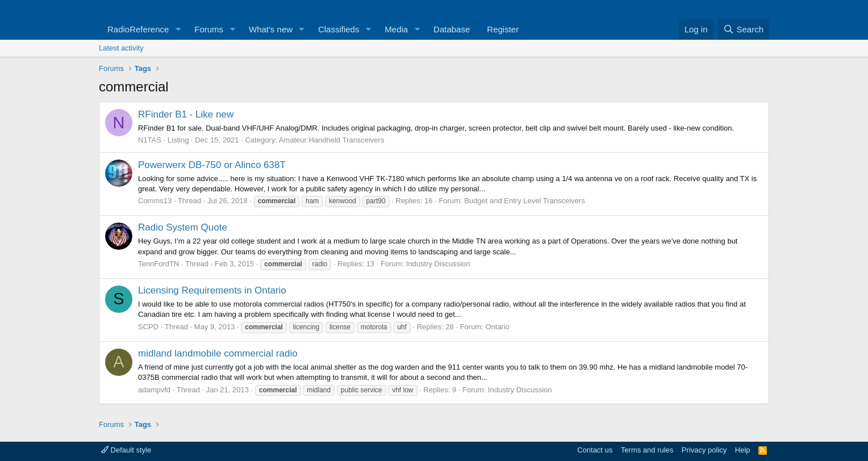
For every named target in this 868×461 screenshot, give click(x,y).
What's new (271, 29)
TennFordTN (158, 264)
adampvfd (154, 390)
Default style (126, 450)
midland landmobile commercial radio (218, 353)
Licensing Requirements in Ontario (212, 290)
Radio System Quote (183, 227)
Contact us (595, 450)
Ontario (497, 327)
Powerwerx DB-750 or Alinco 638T (212, 165)
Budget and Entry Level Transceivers (524, 201)
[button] (178, 29)
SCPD (148, 327)
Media (396, 29)
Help (743, 450)
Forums (209, 29)
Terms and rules (647, 450)
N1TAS (150, 140)
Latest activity (121, 48)
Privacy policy (704, 450)
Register (503, 29)
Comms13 (155, 201)
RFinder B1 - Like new (186, 114)
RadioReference (138, 29)
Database (452, 29)
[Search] (743, 29)
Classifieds (339, 29)
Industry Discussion (438, 264)
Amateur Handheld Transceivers (332, 140)
